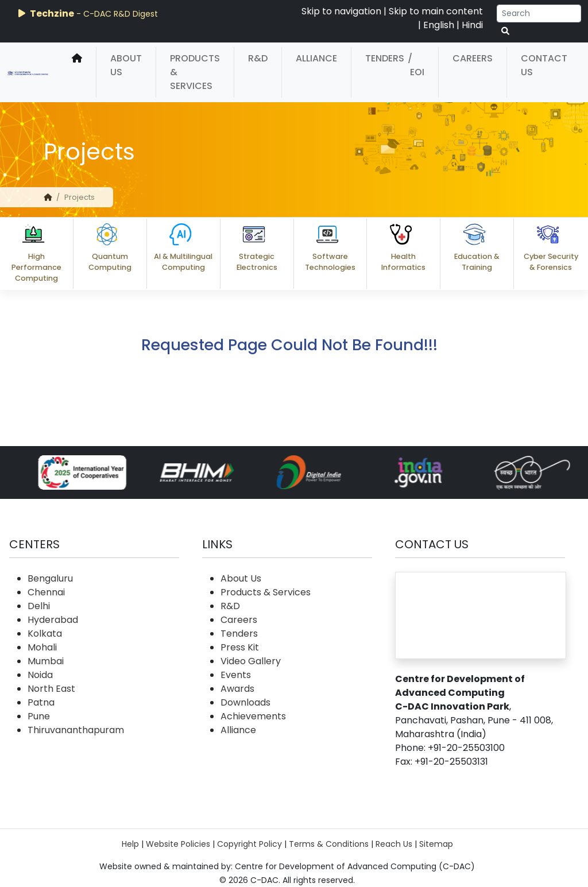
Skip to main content (436, 11)
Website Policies (178, 844)
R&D (258, 58)
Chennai (46, 592)
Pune (39, 716)
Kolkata (45, 634)
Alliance (316, 58)
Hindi (472, 25)
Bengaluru (50, 578)
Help (130, 844)
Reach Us (394, 844)
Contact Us (544, 65)
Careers (473, 58)
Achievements (253, 716)
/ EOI (416, 65)
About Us (126, 65)
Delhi (39, 606)
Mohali (42, 647)
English (439, 25)
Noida (40, 675)
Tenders (385, 58)
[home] (77, 72)
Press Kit (240, 647)
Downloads (245, 702)
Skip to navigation (341, 11)
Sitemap (436, 844)
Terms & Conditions (329, 844)
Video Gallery (251, 661)
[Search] (539, 13)
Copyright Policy (249, 844)
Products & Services (195, 72)
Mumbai (46, 661)
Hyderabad (53, 620)
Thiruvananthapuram (76, 730)
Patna (41, 702)
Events (236, 675)
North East (51, 689)
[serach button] (505, 31)
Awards (237, 689)
